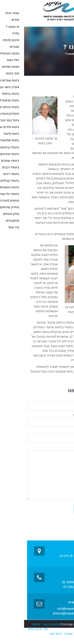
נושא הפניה (37, 435)
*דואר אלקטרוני (37, 419)
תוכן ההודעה (37, 474)
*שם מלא (37, 402)
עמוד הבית (63, 54)
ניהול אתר (32, 634)
